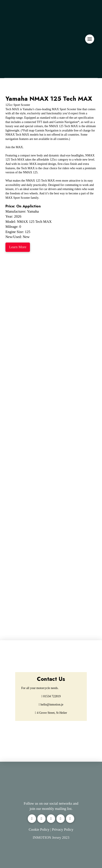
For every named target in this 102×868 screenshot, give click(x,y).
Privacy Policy (63, 829)
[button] (90, 39)
